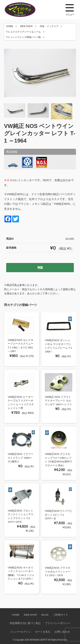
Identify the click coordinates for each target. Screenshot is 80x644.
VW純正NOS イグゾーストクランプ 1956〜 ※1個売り (20, 458)
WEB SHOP (26, 26)
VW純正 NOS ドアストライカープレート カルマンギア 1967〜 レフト (59, 401)
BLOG (45, 615)
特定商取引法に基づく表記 (25, 623)
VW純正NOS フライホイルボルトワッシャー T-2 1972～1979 (58, 571)
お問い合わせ (62, 632)
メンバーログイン (20, 632)
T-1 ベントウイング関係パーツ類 (23, 37)
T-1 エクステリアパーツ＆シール (23, 32)
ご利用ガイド (60, 615)
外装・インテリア (49, 26)
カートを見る (43, 632)
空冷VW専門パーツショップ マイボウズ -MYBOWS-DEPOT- (25, 10)
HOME (10, 26)
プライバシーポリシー (58, 623)
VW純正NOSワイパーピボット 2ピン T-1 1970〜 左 (58, 515)
